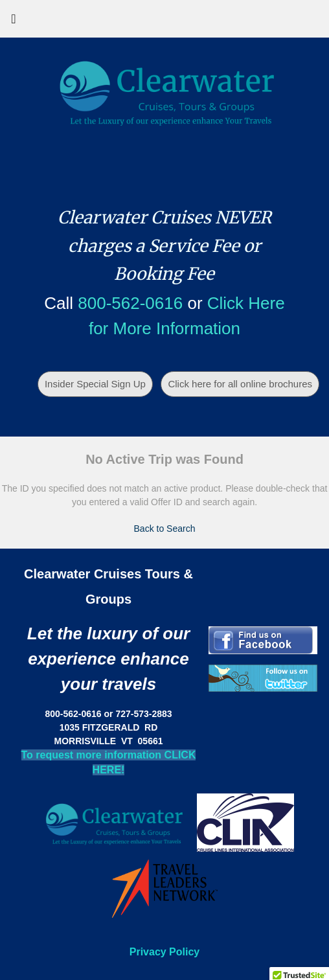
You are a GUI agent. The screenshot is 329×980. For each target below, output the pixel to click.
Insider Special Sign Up (95, 384)
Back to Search (165, 529)
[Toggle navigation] (14, 22)
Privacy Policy (165, 952)
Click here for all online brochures (240, 384)
